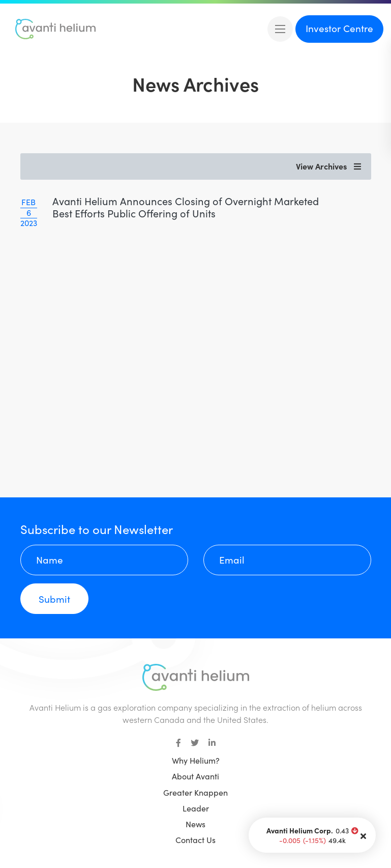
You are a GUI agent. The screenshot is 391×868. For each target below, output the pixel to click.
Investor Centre (339, 28)
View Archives (328, 166)
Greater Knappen (195, 792)
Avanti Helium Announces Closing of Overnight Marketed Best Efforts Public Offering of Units (186, 207)
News (195, 824)
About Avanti (195, 776)
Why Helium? (196, 760)
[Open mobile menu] (280, 29)
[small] (178, 743)
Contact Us (195, 840)
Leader (196, 808)
